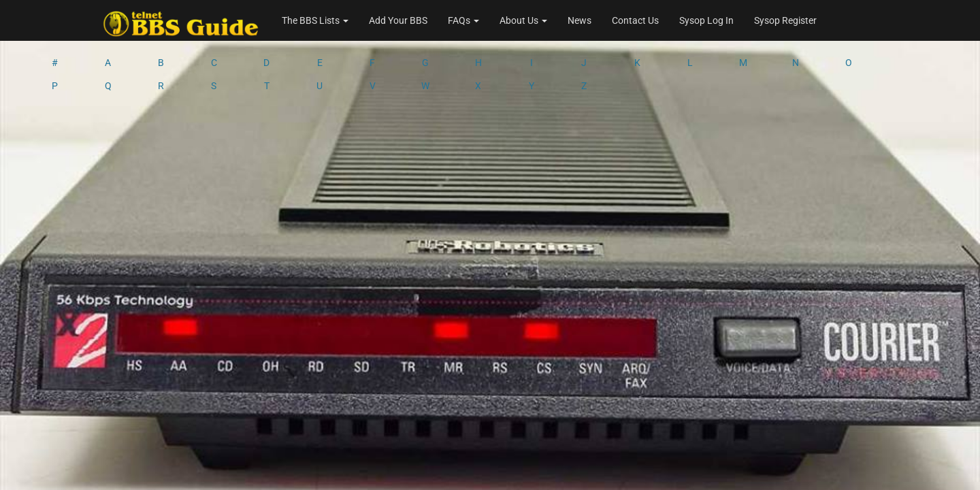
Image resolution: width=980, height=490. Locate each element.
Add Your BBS (398, 20)
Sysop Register (785, 20)
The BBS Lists (315, 20)
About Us (523, 20)
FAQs (463, 20)
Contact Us (635, 20)
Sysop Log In (706, 20)
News (579, 20)
